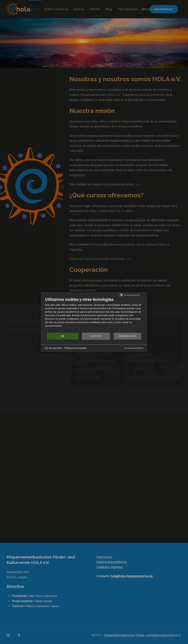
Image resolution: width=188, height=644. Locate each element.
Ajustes (96, 336)
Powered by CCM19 (134, 348)
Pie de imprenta (53, 348)
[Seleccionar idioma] (121, 295)
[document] (94, 315)
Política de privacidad (75, 348)
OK (63, 336)
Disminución (127, 336)
